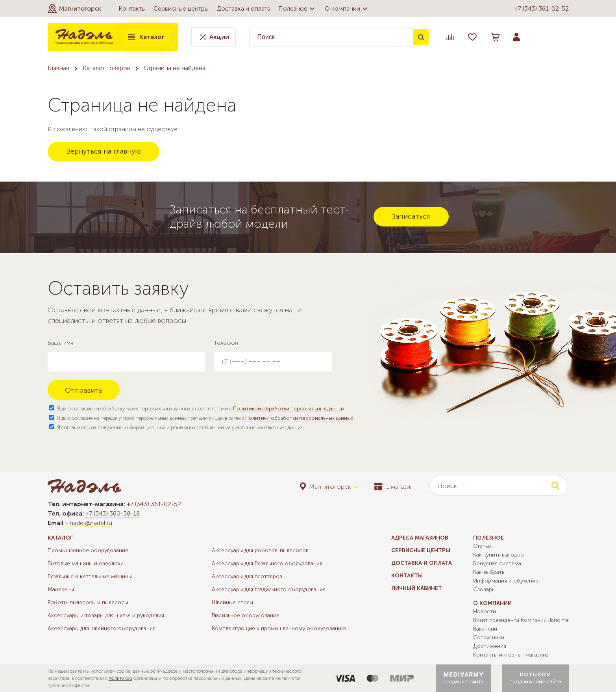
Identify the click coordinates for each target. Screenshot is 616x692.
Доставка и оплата (243, 8)
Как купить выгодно (499, 555)
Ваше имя (60, 343)
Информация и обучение (506, 581)
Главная (58, 68)
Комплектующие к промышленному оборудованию (279, 628)
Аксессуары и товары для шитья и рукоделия (106, 615)
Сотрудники (489, 637)
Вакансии (485, 629)
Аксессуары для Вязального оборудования (267, 563)
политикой (120, 678)
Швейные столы (232, 602)
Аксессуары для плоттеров (247, 576)
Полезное (298, 9)
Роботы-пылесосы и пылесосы (88, 602)
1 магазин (394, 487)
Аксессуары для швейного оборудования (102, 628)
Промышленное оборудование (88, 550)
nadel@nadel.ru (91, 523)
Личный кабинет (417, 588)
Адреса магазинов (420, 538)
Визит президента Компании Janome (521, 620)
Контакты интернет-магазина (511, 655)
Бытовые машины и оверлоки (86, 563)
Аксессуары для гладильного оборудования (269, 589)
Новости (485, 611)
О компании (347, 9)
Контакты (132, 8)
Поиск (421, 37)
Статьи (482, 546)
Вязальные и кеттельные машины (90, 576)
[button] (74, 9)
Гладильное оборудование (246, 615)
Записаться (411, 216)
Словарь (484, 589)
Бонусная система (497, 563)
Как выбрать (489, 572)
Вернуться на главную (104, 151)
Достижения (490, 646)
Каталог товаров (106, 68)
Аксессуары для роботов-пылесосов (260, 550)
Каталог (146, 37)
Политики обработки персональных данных (299, 418)
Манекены (61, 589)
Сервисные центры (181, 8)
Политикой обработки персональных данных (289, 409)
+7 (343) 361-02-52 (542, 8)
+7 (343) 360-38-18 (113, 513)
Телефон (226, 343)
